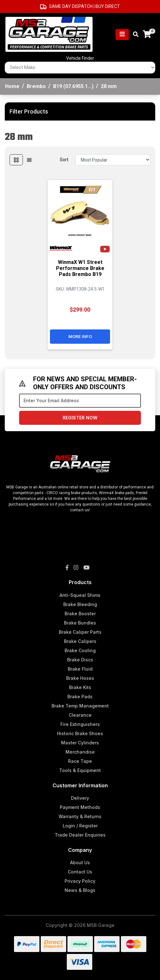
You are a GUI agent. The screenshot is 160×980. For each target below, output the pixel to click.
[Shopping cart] (147, 35)
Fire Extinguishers (80, 724)
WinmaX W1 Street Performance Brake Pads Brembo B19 (80, 268)
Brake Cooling (80, 650)
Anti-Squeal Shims (80, 595)
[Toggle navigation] (122, 35)
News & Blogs (80, 890)
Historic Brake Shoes (80, 733)
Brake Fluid (80, 669)
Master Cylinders (80, 743)
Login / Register (80, 826)
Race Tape (80, 761)
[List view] (29, 160)
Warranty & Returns (80, 816)
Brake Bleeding (80, 604)
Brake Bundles (80, 623)
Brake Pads (80, 697)
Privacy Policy (80, 881)
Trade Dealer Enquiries (80, 835)
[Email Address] (80, 401)
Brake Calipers (80, 641)
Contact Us (80, 872)
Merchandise (80, 752)
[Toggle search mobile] (134, 35)
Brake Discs (80, 660)
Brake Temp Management (80, 706)
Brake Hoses (80, 678)
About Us (80, 863)
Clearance (80, 715)
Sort (64, 160)
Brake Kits (80, 687)
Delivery (80, 798)
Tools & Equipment (80, 770)
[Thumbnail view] (16, 160)
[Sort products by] (113, 160)
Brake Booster (80, 614)
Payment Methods (80, 807)
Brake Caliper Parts (80, 632)
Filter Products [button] (29, 111)
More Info (80, 336)
